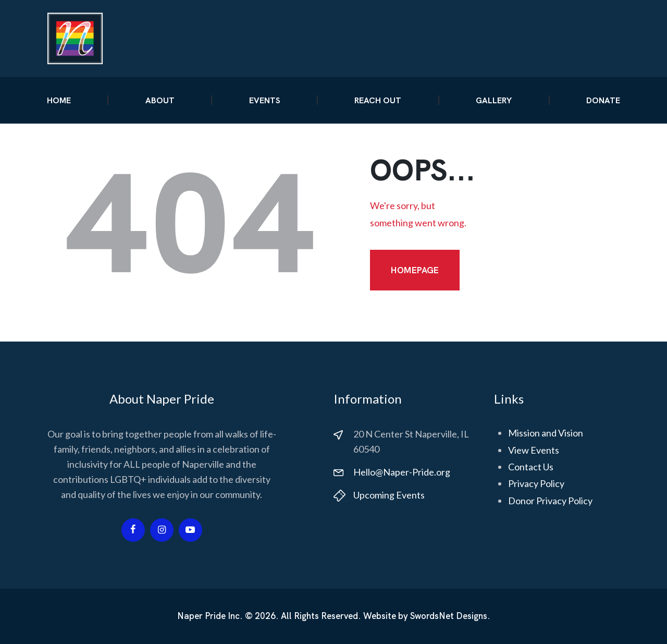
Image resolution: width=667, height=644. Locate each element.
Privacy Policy (536, 483)
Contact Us (531, 467)
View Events (534, 450)
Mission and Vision (546, 433)
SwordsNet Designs (449, 616)
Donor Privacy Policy (550, 501)
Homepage (415, 270)
